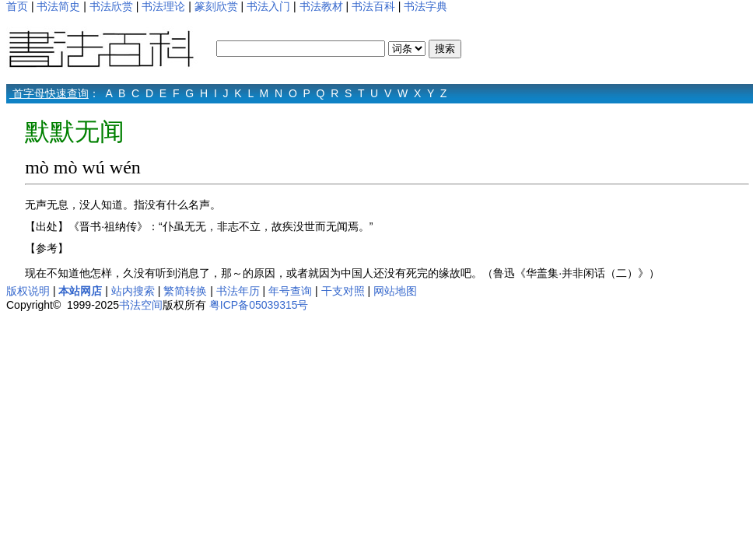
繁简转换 (185, 291)
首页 (17, 6)
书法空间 (141, 305)
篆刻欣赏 (216, 6)
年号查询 (290, 291)
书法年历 (238, 291)
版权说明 (28, 291)
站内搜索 (133, 291)
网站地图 (395, 291)
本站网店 (80, 291)
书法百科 (373, 6)
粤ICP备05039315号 (259, 305)
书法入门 (268, 6)
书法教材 (321, 6)
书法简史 (58, 6)
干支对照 (343, 291)
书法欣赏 (111, 6)
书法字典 (426, 6)
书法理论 (163, 6)
